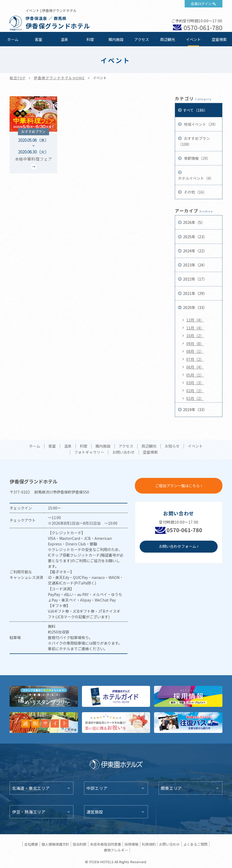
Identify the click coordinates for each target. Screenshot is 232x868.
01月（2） (195, 398)
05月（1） (195, 375)
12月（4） (195, 320)
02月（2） (195, 391)
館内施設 (116, 39)
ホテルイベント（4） (196, 178)
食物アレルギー (116, 850)
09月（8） (195, 344)
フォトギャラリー (89, 452)
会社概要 (31, 844)
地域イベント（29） (200, 124)
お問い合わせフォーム (177, 546)
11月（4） (195, 328)
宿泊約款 (80, 844)
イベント (193, 39)
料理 (90, 39)
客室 (39, 39)
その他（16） (195, 192)
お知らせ (172, 446)
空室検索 (219, 39)
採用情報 (131, 844)
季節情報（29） (197, 158)
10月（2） (195, 336)
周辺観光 (168, 39)
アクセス (142, 39)
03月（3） (195, 383)
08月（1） (195, 351)
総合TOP (18, 78)
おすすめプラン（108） (194, 141)
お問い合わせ (123, 452)
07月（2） (195, 359)
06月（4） (195, 367)
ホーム (13, 39)
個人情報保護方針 (55, 844)
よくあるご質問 (195, 844)
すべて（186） (195, 110)
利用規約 (149, 844)
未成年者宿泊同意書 (105, 844)
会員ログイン (201, 4)
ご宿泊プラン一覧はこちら (177, 486)
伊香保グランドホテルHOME (59, 78)
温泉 (64, 39)
